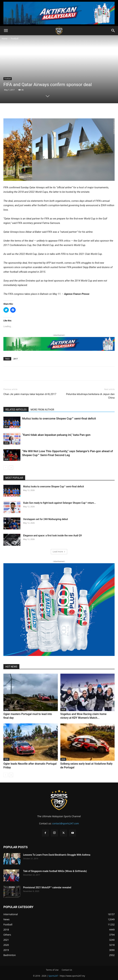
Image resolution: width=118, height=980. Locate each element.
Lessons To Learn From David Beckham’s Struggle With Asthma (57, 855)
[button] (6, 31)
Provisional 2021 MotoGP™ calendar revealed (47, 887)
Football (15, 39)
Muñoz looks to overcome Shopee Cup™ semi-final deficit (59, 418)
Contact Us (67, 970)
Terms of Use (52, 970)
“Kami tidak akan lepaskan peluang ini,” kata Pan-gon (56, 435)
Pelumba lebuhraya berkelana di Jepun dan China (90, 396)
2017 (16, 359)
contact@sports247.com (65, 823)
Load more (59, 552)
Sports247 (53, 976)
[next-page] (11, 468)
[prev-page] (6, 468)
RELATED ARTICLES (16, 410)
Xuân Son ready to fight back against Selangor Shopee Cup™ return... (60, 503)
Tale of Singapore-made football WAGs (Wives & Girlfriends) (55, 871)
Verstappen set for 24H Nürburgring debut (45, 519)
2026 (6, 427)
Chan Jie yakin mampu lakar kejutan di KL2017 (30, 394)
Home (5, 39)
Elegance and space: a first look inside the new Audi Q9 (52, 536)
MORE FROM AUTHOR (42, 410)
